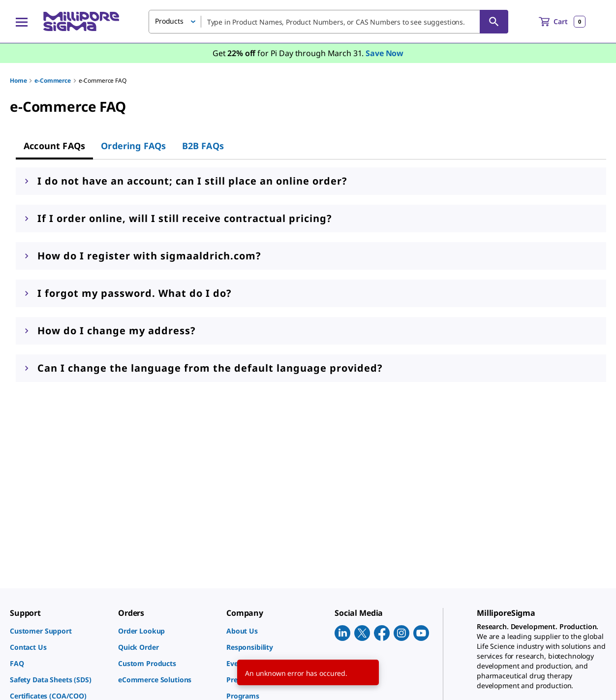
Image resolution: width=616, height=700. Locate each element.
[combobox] (328, 22)
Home (18, 80)
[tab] (54, 146)
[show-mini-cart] (562, 22)
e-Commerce (52, 80)
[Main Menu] (22, 22)
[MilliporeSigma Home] (81, 21)
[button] (311, 181)
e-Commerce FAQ (103, 80)
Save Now (385, 53)
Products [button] (169, 21)
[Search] (494, 22)
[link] (59, 631)
